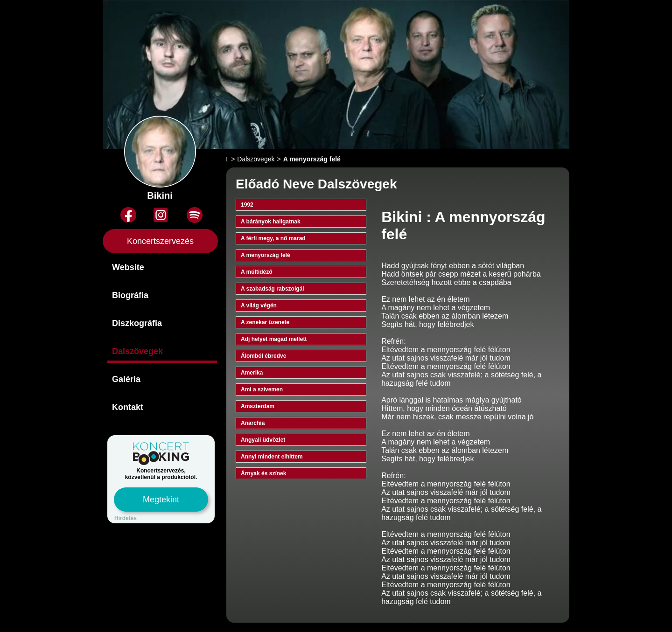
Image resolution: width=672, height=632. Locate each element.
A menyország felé (266, 255)
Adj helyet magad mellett (274, 339)
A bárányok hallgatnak (271, 222)
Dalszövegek (137, 351)
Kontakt (128, 407)
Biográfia (130, 295)
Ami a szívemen (262, 389)
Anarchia (253, 423)
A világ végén (259, 306)
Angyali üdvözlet (263, 440)
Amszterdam (258, 406)
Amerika (252, 373)
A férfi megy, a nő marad (273, 238)
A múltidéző (257, 272)
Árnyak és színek (263, 473)
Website (128, 267)
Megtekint (161, 500)
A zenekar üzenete (265, 322)
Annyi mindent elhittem (272, 457)
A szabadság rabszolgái (273, 289)
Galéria (126, 379)
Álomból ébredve (263, 356)
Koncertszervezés (160, 241)
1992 (247, 205)
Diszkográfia (137, 323)
